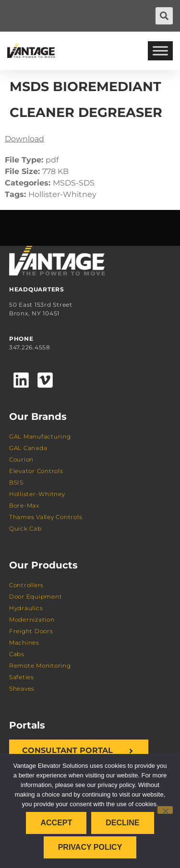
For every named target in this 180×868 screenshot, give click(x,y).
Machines (24, 642)
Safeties (22, 677)
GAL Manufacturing (40, 436)
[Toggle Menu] (160, 51)
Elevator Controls (36, 471)
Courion (21, 459)
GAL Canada (28, 448)
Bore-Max (24, 505)
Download (24, 139)
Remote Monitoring (40, 665)
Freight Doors (31, 631)
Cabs (17, 654)
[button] (164, 16)
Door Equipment (36, 596)
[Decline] (165, 810)
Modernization (32, 619)
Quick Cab (25, 528)
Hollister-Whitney (37, 494)
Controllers (26, 585)
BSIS (16, 482)
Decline (122, 823)
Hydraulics (26, 608)
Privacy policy (90, 847)
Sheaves (22, 689)
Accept (56, 823)
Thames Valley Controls (46, 517)
